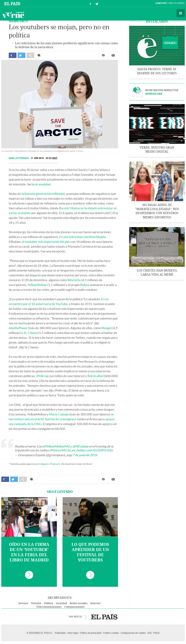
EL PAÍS (104, 617)
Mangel (107, 328)
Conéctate (161, 3)
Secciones (181, 13)
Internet (95, 603)
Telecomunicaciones (49, 607)
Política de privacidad (91, 633)
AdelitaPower (18, 328)
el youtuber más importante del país (46, 242)
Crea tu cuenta (176, 3)
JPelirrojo (43, 376)
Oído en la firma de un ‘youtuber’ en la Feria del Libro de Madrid (29, 552)
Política (49, 603)
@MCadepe (80, 446)
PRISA (156, 633)
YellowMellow (37, 285)
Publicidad (60, 633)
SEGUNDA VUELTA (18, 21)
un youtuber (43, 184)
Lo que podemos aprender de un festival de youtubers (90, 552)
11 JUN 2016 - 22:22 (44, 158)
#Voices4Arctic (60, 450)
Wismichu (74, 280)
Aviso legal (73, 633)
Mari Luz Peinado (19, 158)
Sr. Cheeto (31, 333)
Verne (13, 15)
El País (13, 3)
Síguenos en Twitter (97, 3)
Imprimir (103, 55)
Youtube (36, 603)
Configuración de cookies (133, 633)
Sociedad (61, 603)
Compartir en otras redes (30, 55)
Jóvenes (23, 603)
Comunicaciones (74, 607)
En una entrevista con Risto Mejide (83, 237)
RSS (150, 633)
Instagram (44, 464)
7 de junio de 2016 (85, 455)
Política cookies (111, 633)
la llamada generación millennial (43, 194)
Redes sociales (79, 603)
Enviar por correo (113, 55)
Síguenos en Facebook (90, 3)
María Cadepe (59, 414)
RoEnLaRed (96, 376)
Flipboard (55, 464)
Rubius (85, 285)
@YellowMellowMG (56, 446)
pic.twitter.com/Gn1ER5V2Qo (92, 450)
